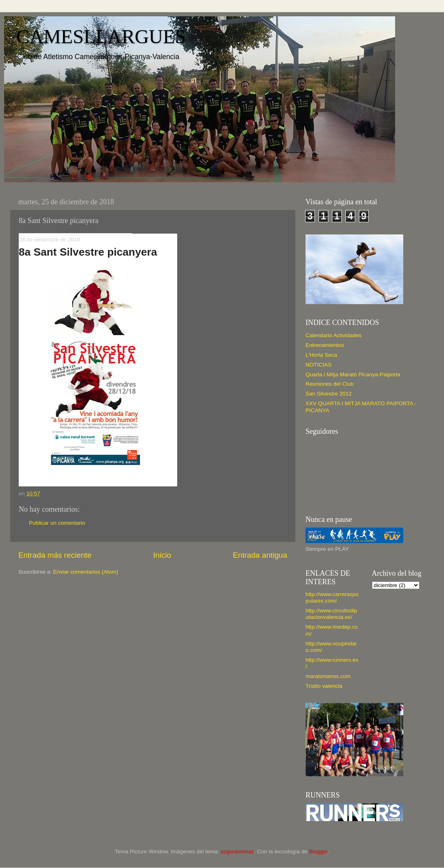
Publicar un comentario (57, 523)
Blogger (318, 851)
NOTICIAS (319, 365)
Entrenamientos (325, 345)
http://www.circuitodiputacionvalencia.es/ (331, 614)
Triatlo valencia (324, 686)
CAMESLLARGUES (101, 36)
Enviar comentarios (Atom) (86, 572)
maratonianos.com (328, 676)
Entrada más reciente (55, 555)
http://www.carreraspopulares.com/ (332, 597)
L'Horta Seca (321, 355)
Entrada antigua (260, 555)
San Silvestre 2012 (329, 394)
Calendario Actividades (333, 335)
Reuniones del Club (330, 384)
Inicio (162, 555)
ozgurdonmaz (237, 851)
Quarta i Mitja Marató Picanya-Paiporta (353, 374)
